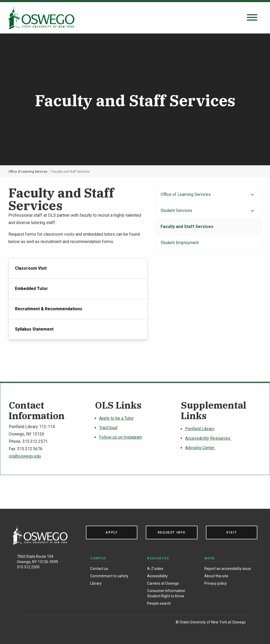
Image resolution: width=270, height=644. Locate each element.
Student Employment (180, 243)
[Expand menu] (252, 195)
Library (96, 583)
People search (159, 603)
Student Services (176, 210)
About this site (216, 576)
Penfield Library (200, 429)
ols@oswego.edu (25, 456)
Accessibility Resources (208, 438)
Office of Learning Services (28, 172)
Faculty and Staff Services (187, 227)
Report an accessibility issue (228, 569)
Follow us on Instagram (121, 437)
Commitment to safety (109, 576)
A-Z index (155, 569)
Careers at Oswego (163, 583)
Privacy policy (216, 583)
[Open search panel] (252, 18)
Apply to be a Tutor (116, 418)
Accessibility (157, 576)
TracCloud (108, 428)
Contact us (99, 569)
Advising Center (200, 448)
